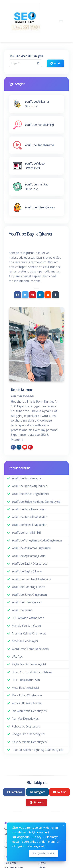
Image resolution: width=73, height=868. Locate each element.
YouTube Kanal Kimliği (26, 533)
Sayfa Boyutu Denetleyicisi (29, 664)
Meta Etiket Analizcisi (25, 688)
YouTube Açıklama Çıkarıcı (29, 556)
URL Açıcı (17, 657)
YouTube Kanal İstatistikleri (29, 517)
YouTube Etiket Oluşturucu (29, 595)
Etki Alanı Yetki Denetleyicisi (29, 711)
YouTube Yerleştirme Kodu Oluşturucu (37, 540)
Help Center (11, 863)
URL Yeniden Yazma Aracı (28, 618)
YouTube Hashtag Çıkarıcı (28, 587)
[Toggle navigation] (61, 21)
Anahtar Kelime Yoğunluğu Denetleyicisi (37, 750)
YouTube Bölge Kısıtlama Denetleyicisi (36, 502)
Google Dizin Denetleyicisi (28, 734)
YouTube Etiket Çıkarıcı (27, 602)
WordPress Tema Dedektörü (30, 649)
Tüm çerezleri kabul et (43, 854)
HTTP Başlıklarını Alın (26, 680)
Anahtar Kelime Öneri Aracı (29, 633)
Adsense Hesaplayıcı (25, 641)
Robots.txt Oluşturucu (26, 726)
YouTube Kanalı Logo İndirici (30, 494)
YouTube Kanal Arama (26, 478)
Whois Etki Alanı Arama (27, 703)
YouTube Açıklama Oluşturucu (31, 548)
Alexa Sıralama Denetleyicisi (29, 742)
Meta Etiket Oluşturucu (27, 695)
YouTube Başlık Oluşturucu (29, 563)
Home (42, 863)
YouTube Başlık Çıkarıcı (27, 571)
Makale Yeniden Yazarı (26, 626)
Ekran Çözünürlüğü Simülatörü (32, 672)
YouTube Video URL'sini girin (26, 56)
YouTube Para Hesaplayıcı (29, 509)
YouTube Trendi (22, 610)
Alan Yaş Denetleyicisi (25, 719)
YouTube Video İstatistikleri (29, 525)
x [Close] (64, 825)
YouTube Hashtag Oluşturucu (31, 579)
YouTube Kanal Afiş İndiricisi (30, 486)
